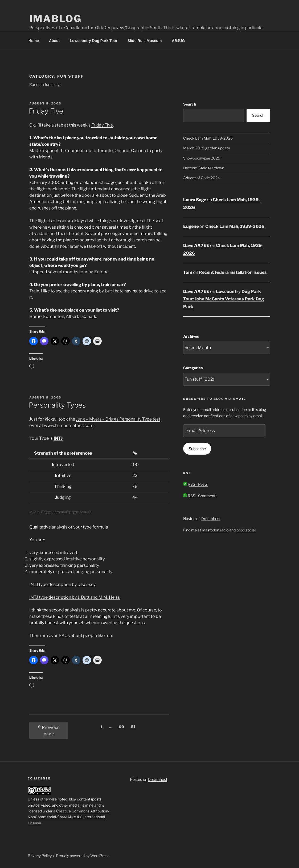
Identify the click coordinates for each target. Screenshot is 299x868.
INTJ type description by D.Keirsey (62, 584)
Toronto (105, 151)
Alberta (73, 316)
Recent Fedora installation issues (233, 272)
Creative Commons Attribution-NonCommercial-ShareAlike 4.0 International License (69, 817)
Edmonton (54, 316)
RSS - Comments (200, 496)
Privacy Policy (40, 856)
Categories (193, 368)
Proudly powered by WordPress (83, 856)
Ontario (122, 151)
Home (34, 41)
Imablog (56, 19)
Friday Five (46, 111)
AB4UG (178, 41)
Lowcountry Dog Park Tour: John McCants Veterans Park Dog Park (224, 299)
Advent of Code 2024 (202, 178)
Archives (191, 336)
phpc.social (246, 530)
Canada (139, 151)
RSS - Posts (195, 484)
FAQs (64, 636)
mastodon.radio (215, 530)
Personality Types (57, 405)
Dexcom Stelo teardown (204, 168)
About (54, 41)
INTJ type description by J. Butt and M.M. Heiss (75, 597)
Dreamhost (211, 519)
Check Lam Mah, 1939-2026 (208, 138)
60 (123, 726)
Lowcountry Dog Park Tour (94, 41)
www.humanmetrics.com (69, 425)
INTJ (58, 438)
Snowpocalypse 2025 (202, 158)
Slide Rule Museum (145, 41)
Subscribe (197, 449)
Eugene (191, 226)
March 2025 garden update (207, 148)
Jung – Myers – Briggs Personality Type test (118, 419)
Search (190, 104)
